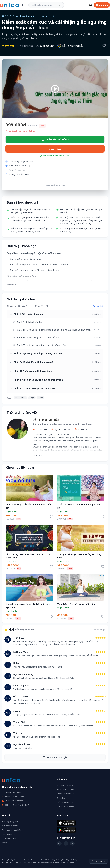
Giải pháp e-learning (11, 826)
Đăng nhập (102, 5)
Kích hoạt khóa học (65, 794)
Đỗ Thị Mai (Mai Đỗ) (73, 46)
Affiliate (5, 843)
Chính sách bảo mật (66, 806)
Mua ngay (55, 149)
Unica (7, 16)
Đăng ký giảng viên (10, 821)
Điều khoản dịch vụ (65, 802)
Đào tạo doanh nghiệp (12, 830)
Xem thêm (11, 285)
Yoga (32, 398)
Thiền (41, 398)
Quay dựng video (9, 838)
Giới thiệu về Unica (65, 785)
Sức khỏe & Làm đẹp (26, 16)
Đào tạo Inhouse (9, 834)
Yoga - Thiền (48, 16)
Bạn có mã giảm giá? (55, 185)
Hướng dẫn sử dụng (66, 789)
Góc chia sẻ (62, 798)
